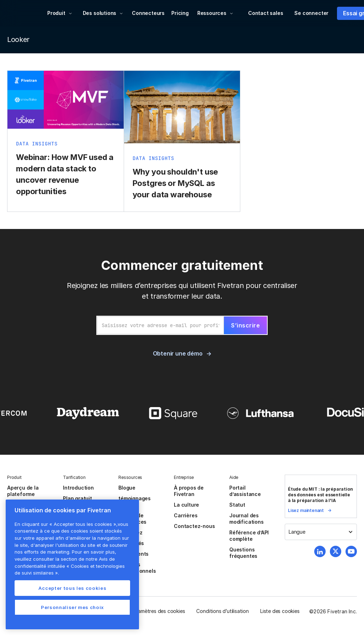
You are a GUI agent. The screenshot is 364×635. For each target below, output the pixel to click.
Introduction (78, 488)
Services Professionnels (137, 568)
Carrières (186, 515)
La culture (186, 505)
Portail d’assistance (245, 491)
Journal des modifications (247, 519)
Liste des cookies (280, 611)
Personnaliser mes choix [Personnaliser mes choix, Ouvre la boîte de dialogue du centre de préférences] (72, 607)
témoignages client (135, 501)
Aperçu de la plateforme (23, 491)
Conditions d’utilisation (222, 611)
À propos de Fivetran (189, 491)
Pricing (180, 13)
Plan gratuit (77, 498)
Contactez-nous (194, 526)
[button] (60, 13)
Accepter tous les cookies (72, 588)
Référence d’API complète (249, 536)
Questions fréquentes (243, 553)
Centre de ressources (132, 519)
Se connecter (311, 13)
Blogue (127, 488)
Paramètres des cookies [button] (158, 611)
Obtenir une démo (178, 353)
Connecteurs (148, 13)
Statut (237, 505)
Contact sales (266, 13)
